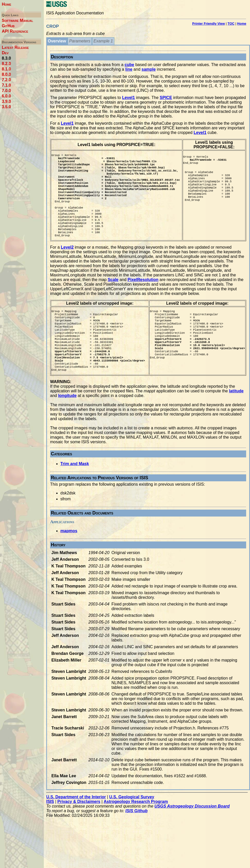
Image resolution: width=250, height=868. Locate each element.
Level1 (128, 98)
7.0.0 (6, 91)
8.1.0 (6, 69)
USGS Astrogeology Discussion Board (192, 842)
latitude (236, 427)
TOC (231, 24)
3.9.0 (6, 101)
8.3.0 (6, 58)
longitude (67, 432)
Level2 (67, 268)
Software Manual (17, 20)
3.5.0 (6, 107)
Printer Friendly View (209, 24)
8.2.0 (6, 64)
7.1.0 (6, 85)
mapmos (69, 567)
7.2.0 (6, 80)
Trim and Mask (75, 500)
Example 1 (103, 41)
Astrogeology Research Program (136, 838)
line (129, 69)
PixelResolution (143, 300)
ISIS (50, 838)
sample (149, 69)
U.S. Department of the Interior (76, 833)
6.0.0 (6, 96)
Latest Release (15, 47)
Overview (57, 41)
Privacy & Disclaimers (79, 838)
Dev (5, 53)
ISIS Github (136, 847)
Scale (113, 300)
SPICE (166, 98)
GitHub (8, 26)
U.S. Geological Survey (132, 833)
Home (7, 4)
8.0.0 (6, 74)
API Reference (15, 31)
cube (129, 65)
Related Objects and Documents (82, 549)
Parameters (80, 41)
